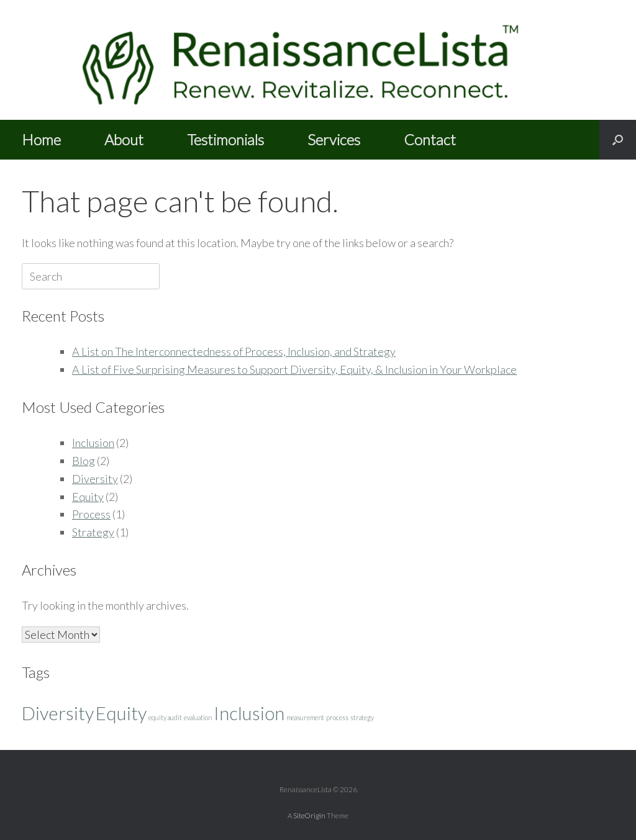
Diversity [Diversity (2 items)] (58, 713)
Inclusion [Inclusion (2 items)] (249, 713)
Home (41, 139)
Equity (88, 497)
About (124, 139)
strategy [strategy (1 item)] (362, 717)
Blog (84, 461)
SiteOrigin (309, 815)
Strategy (93, 532)
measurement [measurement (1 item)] (305, 717)
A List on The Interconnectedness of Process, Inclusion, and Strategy (234, 351)
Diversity (95, 479)
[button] (618, 140)
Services (334, 139)
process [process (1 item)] (337, 717)
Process (91, 514)
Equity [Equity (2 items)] (121, 713)
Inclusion (93, 443)
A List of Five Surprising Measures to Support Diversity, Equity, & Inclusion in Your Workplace (294, 369)
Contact (430, 139)
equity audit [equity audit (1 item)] (165, 717)
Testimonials (225, 139)
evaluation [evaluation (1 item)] (198, 717)
